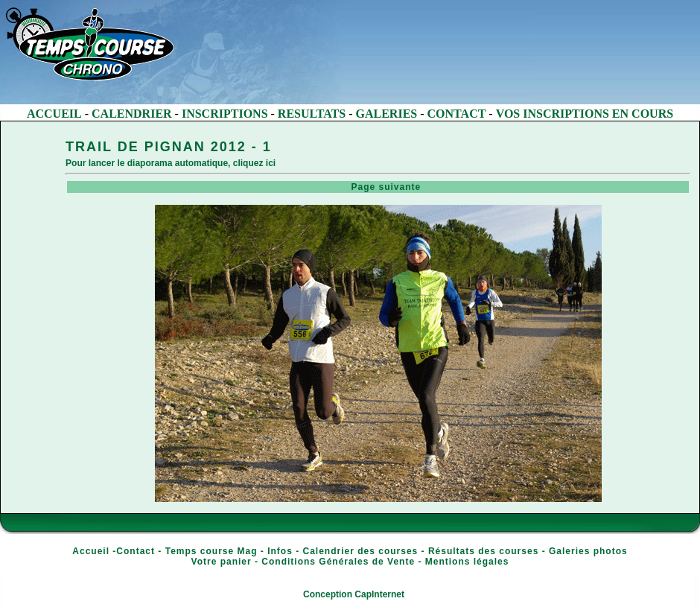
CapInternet (379, 594)
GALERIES (387, 114)
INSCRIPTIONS (225, 114)
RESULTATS (312, 114)
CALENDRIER (132, 114)
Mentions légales (467, 562)
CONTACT (457, 114)
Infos (280, 551)
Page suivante (379, 187)
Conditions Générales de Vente (338, 562)
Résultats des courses (483, 551)
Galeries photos (588, 551)
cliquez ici (254, 163)
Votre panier (222, 562)
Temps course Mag (211, 551)
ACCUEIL (54, 114)
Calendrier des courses (361, 551)
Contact (136, 551)
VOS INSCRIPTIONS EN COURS (585, 114)
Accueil (91, 551)
